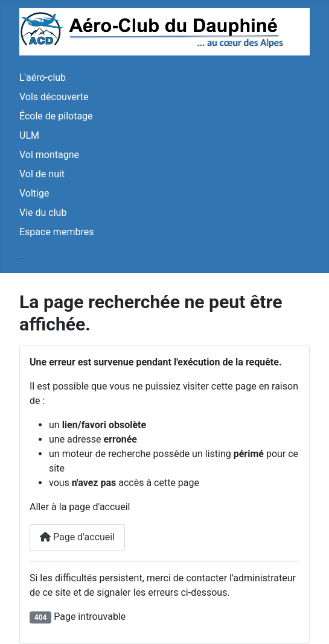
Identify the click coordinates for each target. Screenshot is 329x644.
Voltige (34, 193)
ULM (29, 135)
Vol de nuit (42, 174)
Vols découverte (54, 97)
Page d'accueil (77, 537)
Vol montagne (49, 155)
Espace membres (56, 232)
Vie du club (43, 213)
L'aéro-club (43, 77)
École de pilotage (56, 116)
